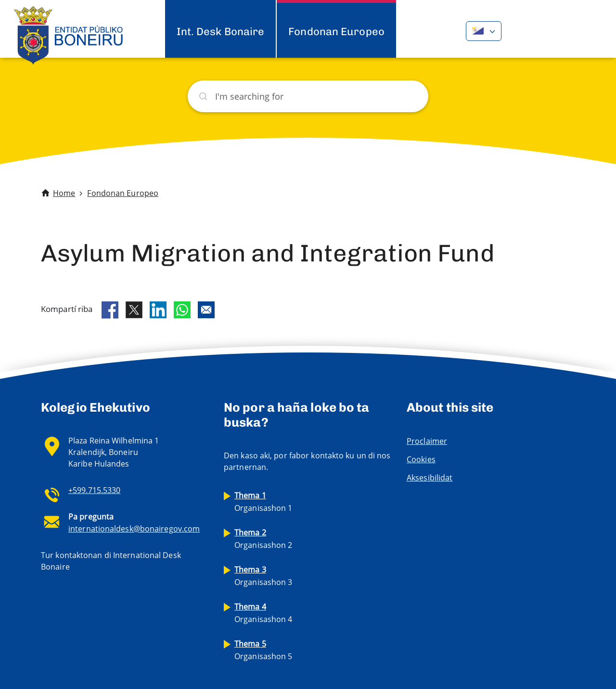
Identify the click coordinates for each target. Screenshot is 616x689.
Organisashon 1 (263, 502)
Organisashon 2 (263, 539)
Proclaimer (427, 441)
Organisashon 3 (263, 576)
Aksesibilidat (430, 478)
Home (64, 193)
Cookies (421, 459)
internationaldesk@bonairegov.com (134, 529)
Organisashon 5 (263, 650)
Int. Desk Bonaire (221, 32)
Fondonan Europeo (336, 32)
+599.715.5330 (94, 490)
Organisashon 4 (263, 613)
